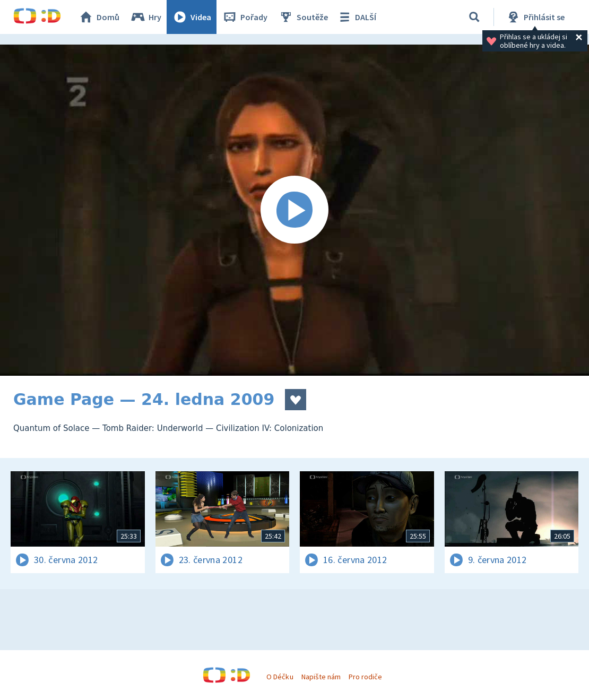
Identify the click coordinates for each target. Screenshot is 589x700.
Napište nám (321, 677)
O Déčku (280, 677)
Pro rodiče (365, 677)
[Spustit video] (294, 210)
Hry (146, 17)
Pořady (245, 17)
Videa (192, 17)
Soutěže (303, 17)
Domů (99, 17)
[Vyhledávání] (474, 17)
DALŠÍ (356, 17)
